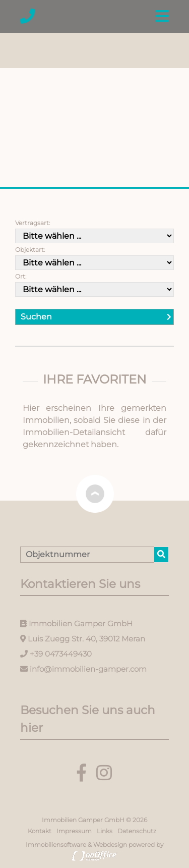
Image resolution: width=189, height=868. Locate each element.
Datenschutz (137, 831)
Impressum (74, 831)
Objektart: (30, 250)
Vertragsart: (33, 223)
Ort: (21, 276)
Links (105, 831)
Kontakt (40, 831)
